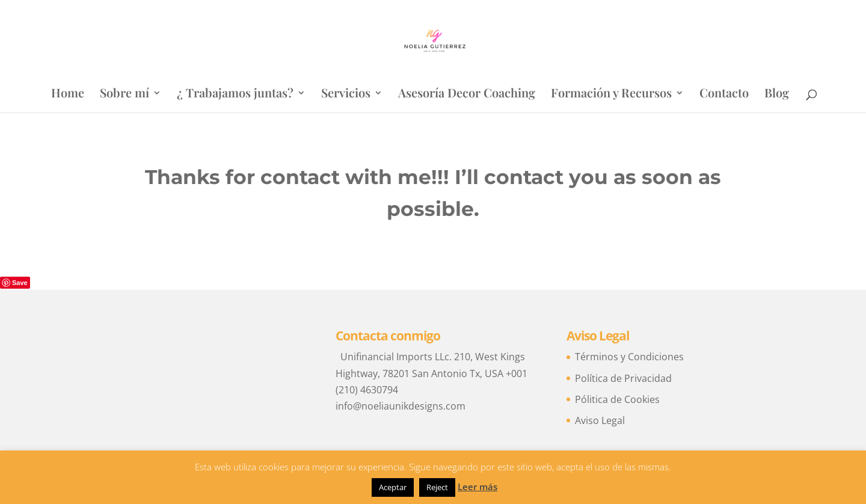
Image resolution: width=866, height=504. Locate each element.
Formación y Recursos (611, 94)
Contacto (724, 94)
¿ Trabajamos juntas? (235, 94)
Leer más (478, 487)
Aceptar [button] (393, 487)
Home (68, 94)
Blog (777, 94)
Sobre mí (124, 94)
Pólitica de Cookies (617, 399)
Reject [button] (437, 487)
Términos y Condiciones (629, 357)
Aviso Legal (600, 420)
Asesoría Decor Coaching (467, 94)
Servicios (346, 94)
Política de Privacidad (623, 378)
